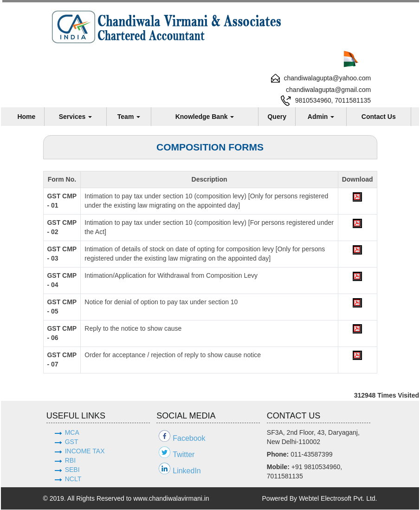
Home (26, 117)
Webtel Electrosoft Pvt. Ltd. (338, 499)
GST (72, 442)
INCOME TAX (85, 451)
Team (129, 117)
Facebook (189, 439)
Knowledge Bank (205, 117)
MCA (72, 433)
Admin (321, 117)
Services (76, 117)
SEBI (72, 470)
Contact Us (379, 117)
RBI (70, 461)
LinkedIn (187, 471)
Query (277, 117)
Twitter (184, 455)
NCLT (73, 479)
